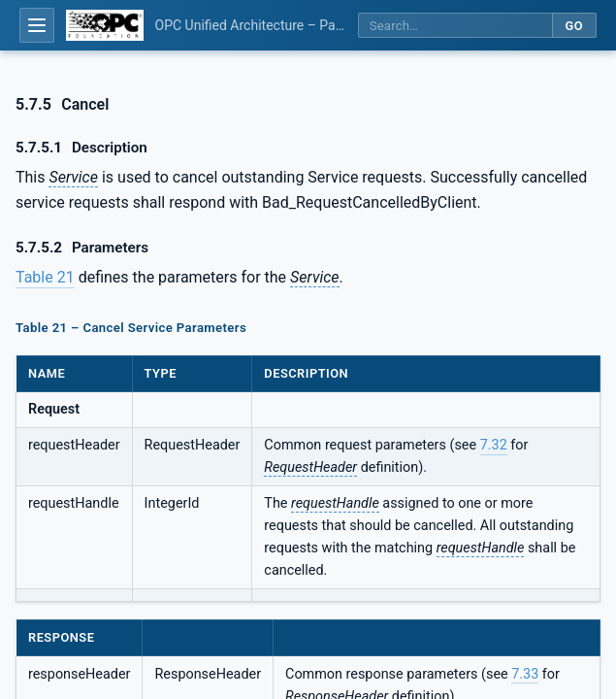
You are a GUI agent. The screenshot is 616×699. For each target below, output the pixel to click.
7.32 (494, 445)
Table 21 (45, 277)
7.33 (525, 674)
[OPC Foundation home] (105, 25)
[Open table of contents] (37, 25)
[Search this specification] (455, 26)
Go (574, 26)
